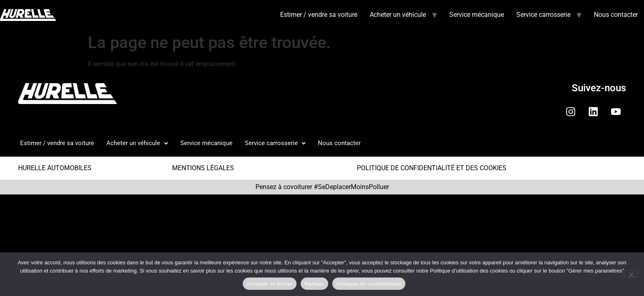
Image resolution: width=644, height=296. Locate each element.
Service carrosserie (543, 15)
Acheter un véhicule (398, 15)
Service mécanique (477, 15)
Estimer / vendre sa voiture (319, 15)
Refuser (314, 284)
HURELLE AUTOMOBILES (55, 168)
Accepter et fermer (270, 284)
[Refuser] (631, 274)
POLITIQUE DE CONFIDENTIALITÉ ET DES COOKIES (432, 168)
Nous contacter (616, 15)
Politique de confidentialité (369, 284)
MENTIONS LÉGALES (203, 168)
